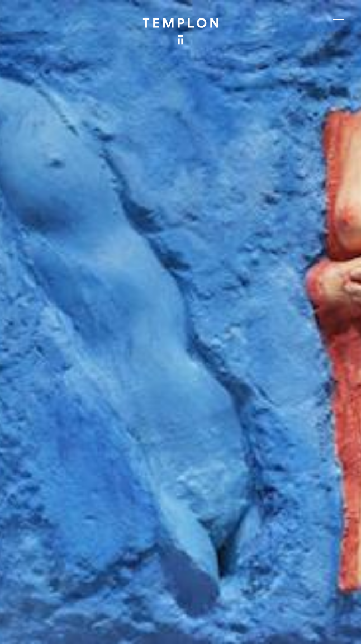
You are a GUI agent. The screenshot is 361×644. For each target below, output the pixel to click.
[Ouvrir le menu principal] (339, 17)
